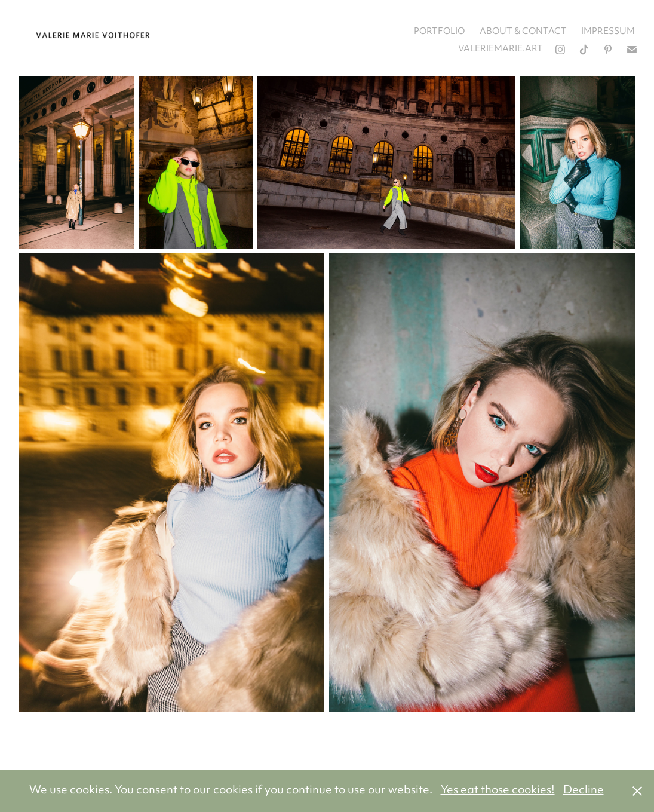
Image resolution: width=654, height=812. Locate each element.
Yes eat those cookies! (498, 791)
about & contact (523, 32)
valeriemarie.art (501, 49)
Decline (584, 791)
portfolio (439, 32)
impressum (608, 32)
